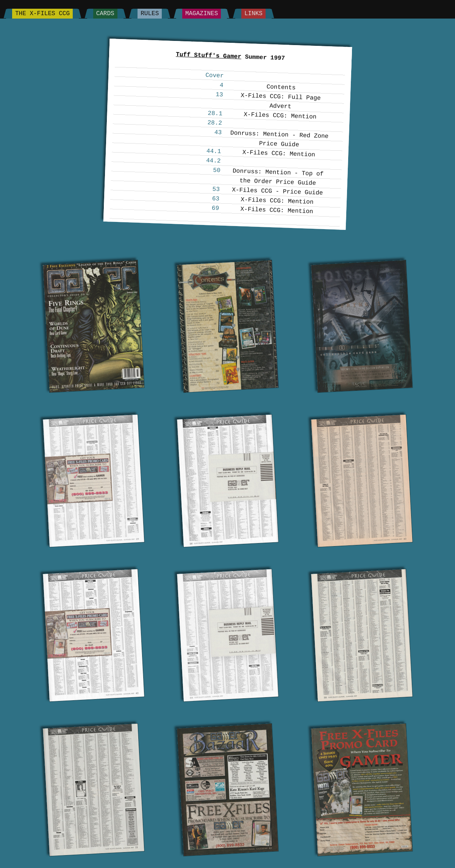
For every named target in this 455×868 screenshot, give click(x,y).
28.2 (215, 123)
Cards (105, 14)
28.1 (215, 113)
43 (218, 133)
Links (253, 14)
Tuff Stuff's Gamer (208, 56)
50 (217, 171)
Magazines (202, 14)
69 (215, 208)
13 (219, 95)
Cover (215, 76)
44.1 (213, 151)
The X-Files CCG (42, 14)
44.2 (213, 161)
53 (216, 190)
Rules (150, 14)
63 (216, 199)
